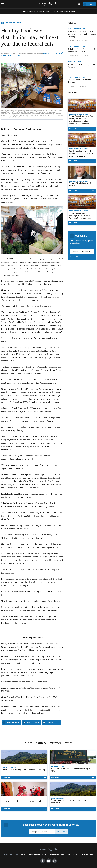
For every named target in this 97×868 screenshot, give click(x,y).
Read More (73, 129)
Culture (25, 11)
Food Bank (16, 56)
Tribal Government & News (64, 11)
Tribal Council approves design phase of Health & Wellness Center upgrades (80, 215)
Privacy (37, 854)
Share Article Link (53, 722)
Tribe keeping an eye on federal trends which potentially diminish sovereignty (82, 34)
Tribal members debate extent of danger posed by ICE (81, 50)
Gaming (32, 11)
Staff (31, 854)
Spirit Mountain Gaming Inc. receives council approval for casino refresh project (81, 153)
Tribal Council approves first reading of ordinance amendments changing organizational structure (81, 120)
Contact (24, 854)
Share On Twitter (33, 722)
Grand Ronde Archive (58, 854)
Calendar (45, 854)
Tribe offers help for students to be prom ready (22, 801)
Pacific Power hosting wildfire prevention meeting (24, 770)
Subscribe (89, 4)
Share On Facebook (13, 722)
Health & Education (45, 11)
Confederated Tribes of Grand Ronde (80, 854)
